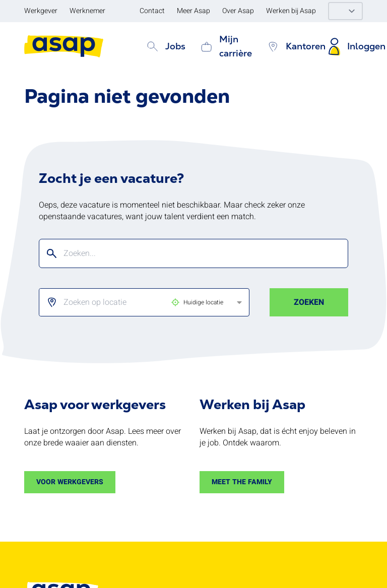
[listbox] (136, 302)
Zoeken (309, 302)
